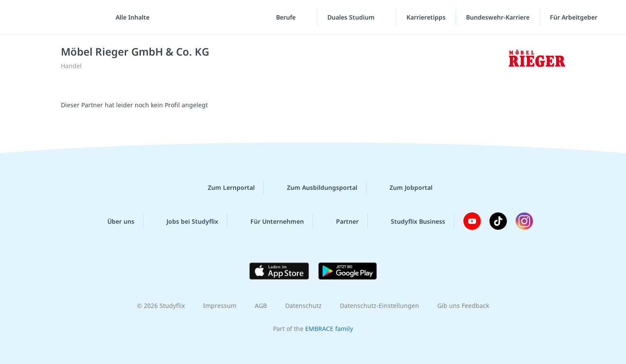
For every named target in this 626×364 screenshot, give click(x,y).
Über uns (114, 221)
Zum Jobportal (404, 188)
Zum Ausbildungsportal (315, 188)
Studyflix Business (411, 221)
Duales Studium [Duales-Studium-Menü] (352, 17)
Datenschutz (303, 306)
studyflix (58, 17)
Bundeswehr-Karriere (498, 17)
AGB (261, 306)
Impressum (220, 306)
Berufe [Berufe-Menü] (287, 17)
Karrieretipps (426, 17)
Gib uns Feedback (463, 306)
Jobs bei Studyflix (185, 221)
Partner (340, 221)
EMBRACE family (329, 329)
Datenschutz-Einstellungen (380, 306)
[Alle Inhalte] (130, 17)
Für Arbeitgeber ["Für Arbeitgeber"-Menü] (574, 17)
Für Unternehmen (270, 221)
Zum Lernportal (224, 188)
